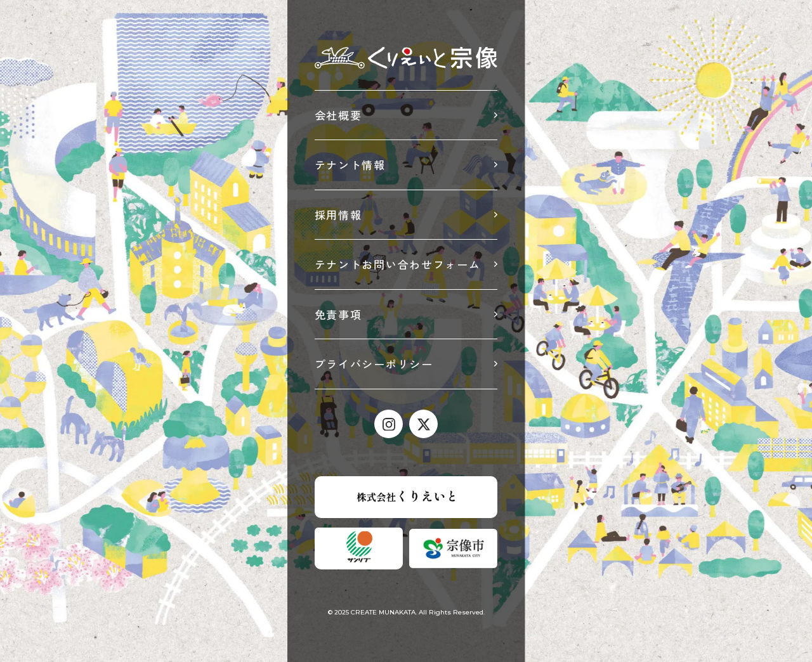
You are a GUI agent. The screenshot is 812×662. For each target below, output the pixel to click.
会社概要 (338, 115)
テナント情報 (350, 165)
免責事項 (338, 314)
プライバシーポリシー (374, 364)
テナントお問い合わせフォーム (398, 264)
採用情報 (338, 215)
